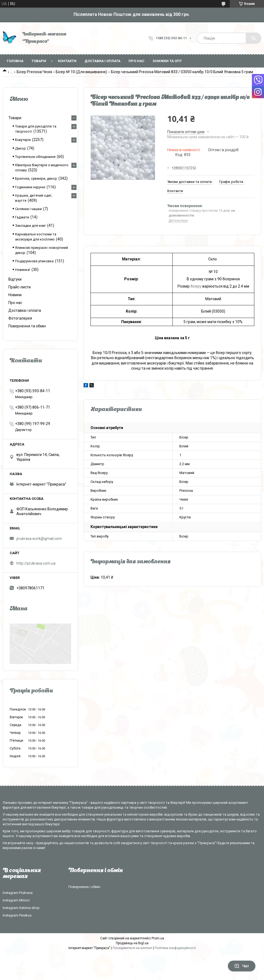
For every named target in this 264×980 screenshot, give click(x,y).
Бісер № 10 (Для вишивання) (81, 72)
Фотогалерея (20, 318)
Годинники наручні (30, 187)
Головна (15, 61)
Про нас (136, 61)
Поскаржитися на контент (132, 948)
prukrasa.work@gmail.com (39, 539)
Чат (242, 966)
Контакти (67, 61)
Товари (39, 61)
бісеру (196, 286)
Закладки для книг (30, 226)
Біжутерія (23, 140)
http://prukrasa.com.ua (36, 563)
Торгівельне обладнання (35, 157)
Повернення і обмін (84, 887)
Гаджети (22, 217)
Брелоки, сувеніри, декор (36, 178)
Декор (20, 148)
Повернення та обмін (27, 326)
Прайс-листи (20, 287)
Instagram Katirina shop (21, 908)
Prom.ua (158, 938)
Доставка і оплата (103, 61)
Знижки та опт (167, 61)
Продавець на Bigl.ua (132, 943)
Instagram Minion (16, 900)
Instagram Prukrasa (18, 893)
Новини (15, 295)
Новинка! (23, 270)
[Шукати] (253, 38)
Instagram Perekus (17, 915)
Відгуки (15, 279)
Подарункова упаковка (34, 261)
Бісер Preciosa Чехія (34, 72)
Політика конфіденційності (175, 948)
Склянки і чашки (28, 209)
